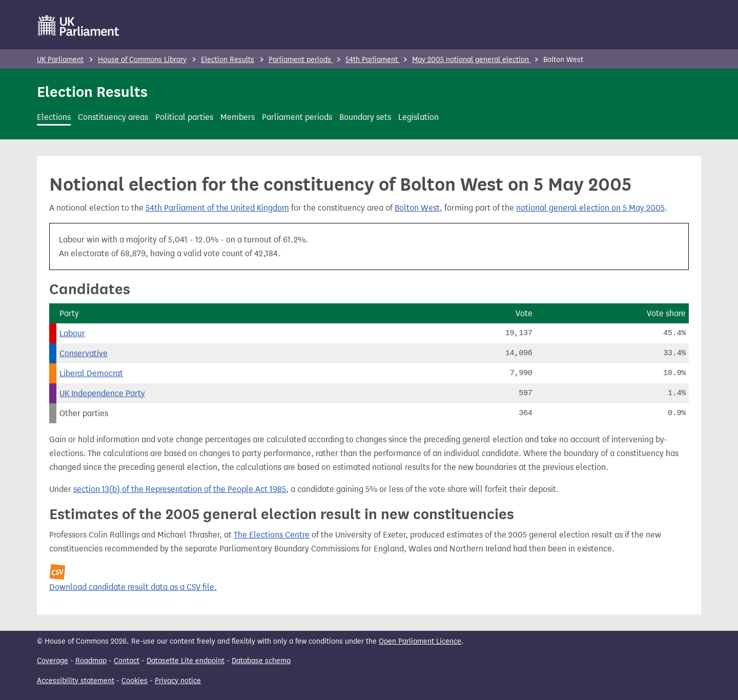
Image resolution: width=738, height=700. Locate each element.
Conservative (84, 353)
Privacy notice (178, 681)
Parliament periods (301, 60)
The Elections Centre (272, 535)
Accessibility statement (76, 681)
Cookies (135, 681)
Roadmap (91, 661)
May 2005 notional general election (471, 60)
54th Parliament (373, 60)
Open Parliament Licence (420, 641)
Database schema (261, 661)
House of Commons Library (142, 60)
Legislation (418, 117)
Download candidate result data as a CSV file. (133, 587)
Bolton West (417, 208)
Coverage (53, 661)
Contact (127, 661)
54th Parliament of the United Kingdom (217, 208)
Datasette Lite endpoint (186, 661)
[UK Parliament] (79, 26)
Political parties (184, 117)
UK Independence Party (102, 393)
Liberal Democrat (91, 373)
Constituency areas (113, 117)
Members (238, 117)
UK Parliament (60, 60)
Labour (72, 333)
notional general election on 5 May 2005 (590, 208)
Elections (54, 117)
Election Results (228, 60)
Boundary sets (365, 117)
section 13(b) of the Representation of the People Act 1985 (180, 489)
